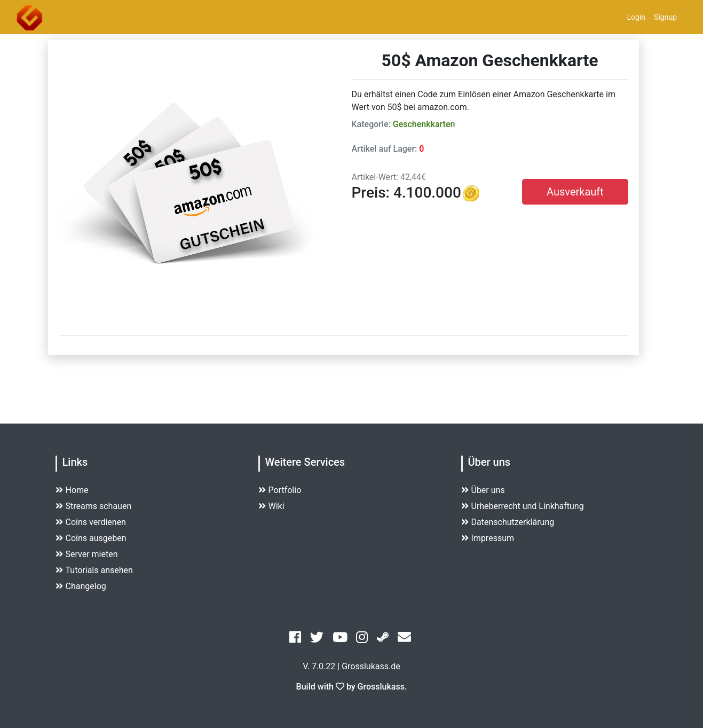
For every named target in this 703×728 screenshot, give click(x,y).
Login (637, 17)
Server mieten (87, 554)
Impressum (488, 538)
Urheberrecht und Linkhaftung (523, 506)
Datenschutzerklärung (508, 522)
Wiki (271, 506)
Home (72, 490)
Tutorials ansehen (94, 570)
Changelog (81, 586)
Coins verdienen (91, 522)
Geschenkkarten (424, 124)
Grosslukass (381, 687)
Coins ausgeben (91, 538)
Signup (665, 17)
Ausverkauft (575, 192)
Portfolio (280, 490)
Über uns (483, 490)
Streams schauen (94, 506)
